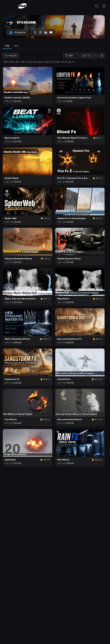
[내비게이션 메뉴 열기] (104, 6)
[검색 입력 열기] (97, 6)
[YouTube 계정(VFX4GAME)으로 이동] (51, 32)
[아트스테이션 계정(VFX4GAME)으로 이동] (17, 32)
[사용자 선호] (102, 56)
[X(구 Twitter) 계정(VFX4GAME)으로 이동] (35, 32)
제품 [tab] (7, 46)
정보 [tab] (16, 46)
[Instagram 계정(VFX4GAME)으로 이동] (40, 32)
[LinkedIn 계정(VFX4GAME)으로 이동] (46, 32)
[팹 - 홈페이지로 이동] (22, 6)
